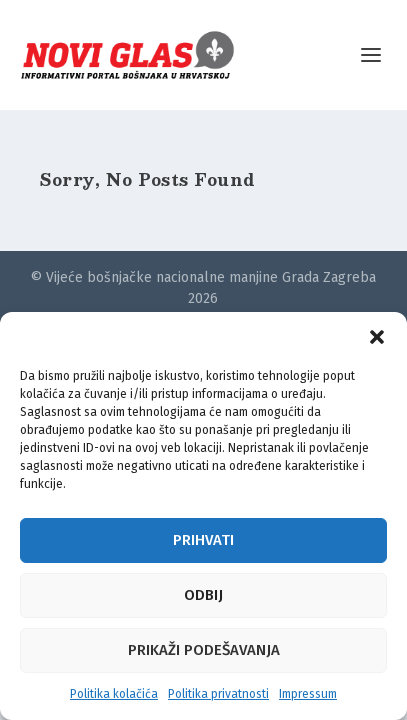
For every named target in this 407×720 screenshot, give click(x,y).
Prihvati (203, 540)
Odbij (203, 595)
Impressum (308, 694)
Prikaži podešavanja (204, 650)
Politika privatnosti (218, 694)
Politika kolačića (114, 694)
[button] (377, 337)
